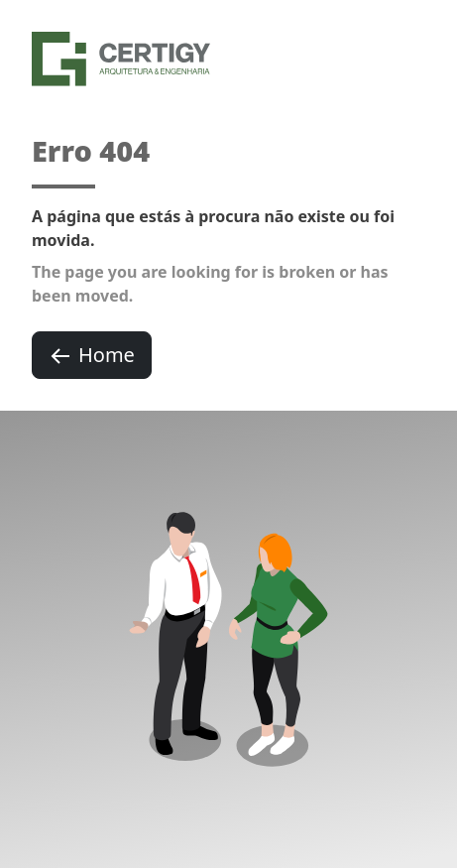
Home (92, 355)
